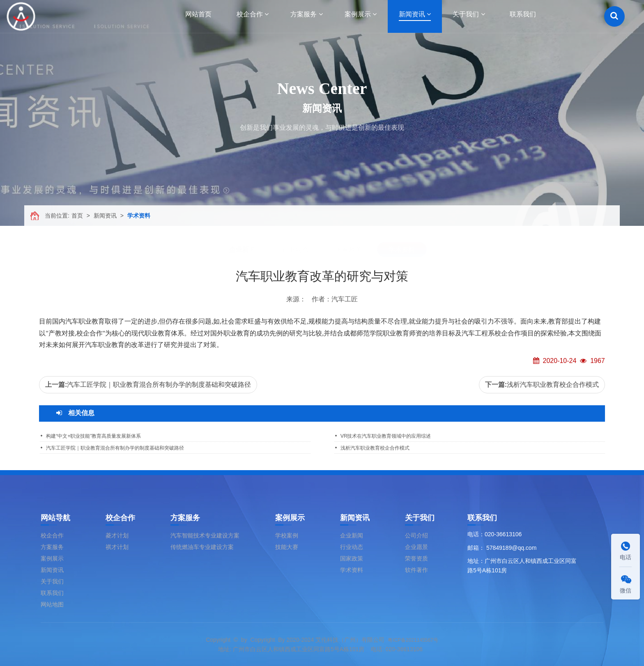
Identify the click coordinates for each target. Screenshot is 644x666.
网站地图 (52, 604)
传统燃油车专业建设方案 (202, 547)
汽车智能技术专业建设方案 (205, 535)
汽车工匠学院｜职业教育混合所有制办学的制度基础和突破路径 (159, 385)
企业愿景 (416, 547)
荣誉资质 (416, 558)
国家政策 (349, 249)
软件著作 (416, 570)
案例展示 (52, 558)
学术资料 (139, 216)
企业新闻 (242, 249)
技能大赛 (287, 547)
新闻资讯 (105, 216)
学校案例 (287, 535)
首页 (77, 216)
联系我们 (52, 593)
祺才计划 (117, 547)
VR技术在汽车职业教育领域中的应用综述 (393, 436)
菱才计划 (117, 535)
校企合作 (52, 535)
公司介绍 (416, 535)
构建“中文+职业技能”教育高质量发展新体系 (101, 436)
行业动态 (295, 249)
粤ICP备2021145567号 (413, 640)
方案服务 (52, 547)
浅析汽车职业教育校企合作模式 (553, 385)
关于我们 (52, 581)
